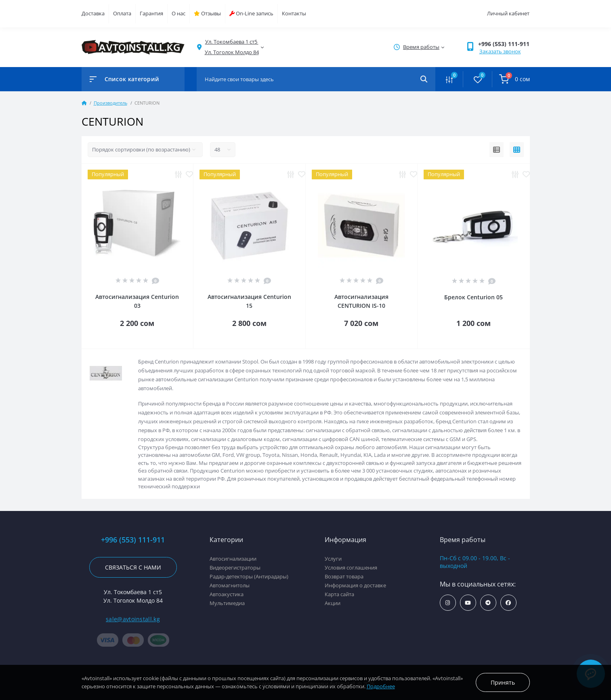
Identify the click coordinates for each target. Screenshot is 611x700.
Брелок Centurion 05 (473, 297)
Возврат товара (344, 576)
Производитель (110, 103)
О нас (178, 13)
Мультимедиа (227, 603)
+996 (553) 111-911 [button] (504, 44)
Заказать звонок (500, 51)
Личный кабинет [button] (508, 13)
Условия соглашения (351, 568)
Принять (503, 682)
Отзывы (207, 13)
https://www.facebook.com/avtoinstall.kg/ (508, 603)
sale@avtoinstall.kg (133, 619)
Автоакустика (227, 594)
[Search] (424, 79)
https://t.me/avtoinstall (488, 603)
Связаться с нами (133, 567)
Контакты (294, 13)
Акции (333, 603)
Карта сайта (339, 594)
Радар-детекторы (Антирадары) (249, 576)
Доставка (93, 13)
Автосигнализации (233, 559)
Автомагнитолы (230, 585)
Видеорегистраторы (235, 568)
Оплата (122, 13)
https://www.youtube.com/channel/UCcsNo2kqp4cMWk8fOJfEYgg (468, 603)
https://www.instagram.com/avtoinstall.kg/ (448, 603)
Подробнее (381, 686)
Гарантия (151, 13)
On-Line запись (251, 13)
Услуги (333, 559)
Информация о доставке (355, 585)
